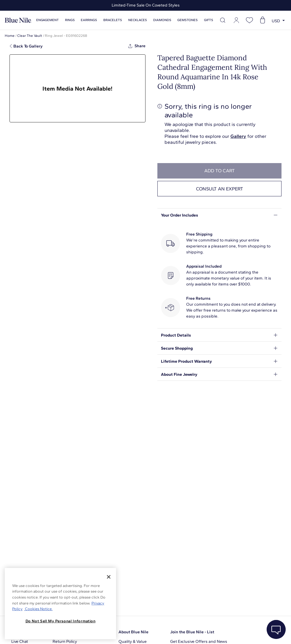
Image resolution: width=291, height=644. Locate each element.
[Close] (109, 577)
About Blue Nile (133, 632)
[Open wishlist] (249, 20)
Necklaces (138, 20)
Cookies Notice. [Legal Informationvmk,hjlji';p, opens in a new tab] (38, 609)
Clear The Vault (30, 36)
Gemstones (188, 20)
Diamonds (162, 20)
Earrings (89, 20)
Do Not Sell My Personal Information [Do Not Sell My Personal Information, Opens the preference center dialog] (61, 621)
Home (10, 36)
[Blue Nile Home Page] (18, 20)
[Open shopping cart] (262, 20)
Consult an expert (220, 189)
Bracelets (113, 20)
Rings (70, 20)
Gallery (238, 136)
